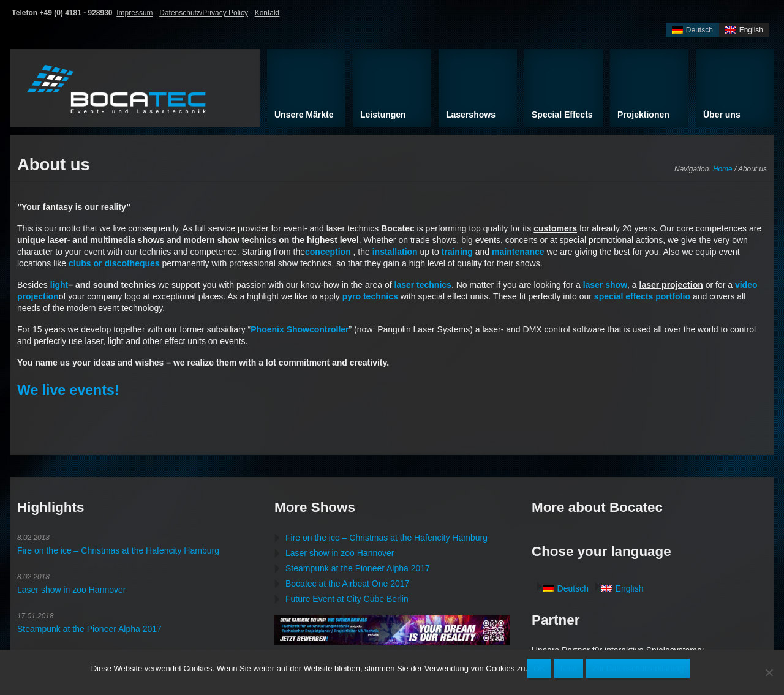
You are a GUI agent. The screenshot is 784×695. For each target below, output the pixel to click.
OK (539, 668)
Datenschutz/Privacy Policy (204, 13)
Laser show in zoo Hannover (71, 590)
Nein (569, 668)
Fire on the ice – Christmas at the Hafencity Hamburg (118, 550)
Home (723, 169)
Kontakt (267, 13)
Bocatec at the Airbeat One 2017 (347, 584)
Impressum (134, 13)
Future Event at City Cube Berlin (347, 599)
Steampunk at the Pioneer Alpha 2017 (89, 629)
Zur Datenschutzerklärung (638, 668)
